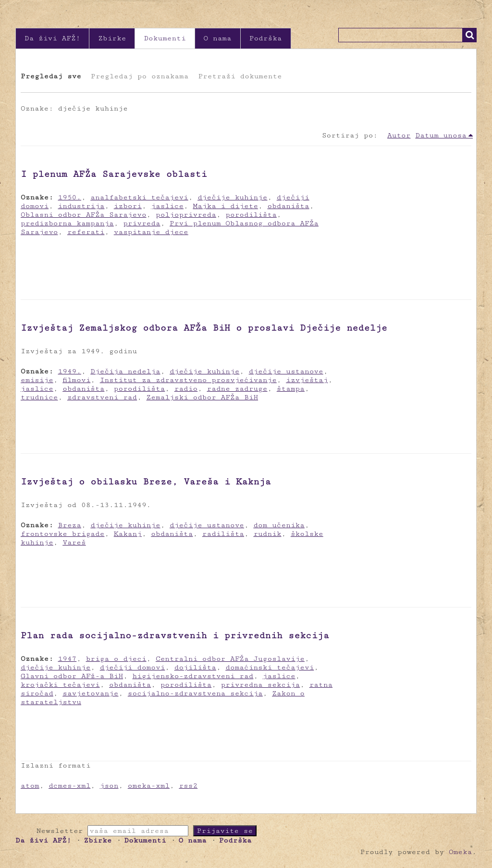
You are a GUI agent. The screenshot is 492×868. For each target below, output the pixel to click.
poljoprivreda (186, 215)
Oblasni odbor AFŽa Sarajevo (84, 215)
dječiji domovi (133, 667)
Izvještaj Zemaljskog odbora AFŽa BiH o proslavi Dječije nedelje (204, 328)
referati (86, 232)
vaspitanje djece (151, 232)
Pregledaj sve (51, 76)
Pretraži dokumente (240, 76)
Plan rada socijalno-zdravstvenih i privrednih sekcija (175, 635)
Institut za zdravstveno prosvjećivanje (188, 380)
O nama (218, 38)
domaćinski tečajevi (270, 667)
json (109, 786)
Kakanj (128, 534)
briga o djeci (116, 659)
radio (186, 389)
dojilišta (195, 667)
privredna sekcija (261, 685)
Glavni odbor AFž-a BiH (72, 676)
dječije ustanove (286, 371)
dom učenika (279, 525)
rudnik (267, 534)
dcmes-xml (69, 786)
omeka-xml (149, 786)
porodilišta (251, 215)
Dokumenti (165, 38)
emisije (37, 380)
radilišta (223, 534)
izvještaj (307, 380)
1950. (70, 197)
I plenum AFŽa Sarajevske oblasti (114, 174)
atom (30, 786)
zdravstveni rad (102, 397)
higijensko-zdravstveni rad (193, 676)
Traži (469, 35)
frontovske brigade (62, 534)
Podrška (266, 38)
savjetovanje (90, 693)
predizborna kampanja (67, 223)
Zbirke (112, 38)
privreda (142, 223)
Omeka (460, 852)
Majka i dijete (225, 206)
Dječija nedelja (125, 371)
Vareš (74, 542)
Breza (70, 525)
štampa (291, 389)
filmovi (76, 380)
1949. (70, 371)
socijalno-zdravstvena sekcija (195, 693)
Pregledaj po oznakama (140, 76)
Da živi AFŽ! (52, 38)
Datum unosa (441, 135)
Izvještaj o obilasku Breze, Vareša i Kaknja (146, 482)
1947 (68, 659)
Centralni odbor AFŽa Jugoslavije (230, 659)
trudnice (39, 397)
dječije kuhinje (232, 197)
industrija (81, 206)
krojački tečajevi (60, 685)
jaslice (167, 206)
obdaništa (288, 206)
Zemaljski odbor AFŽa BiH (203, 397)
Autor (399, 135)
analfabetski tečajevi (139, 197)
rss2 (188, 786)
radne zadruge (237, 389)
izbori (128, 206)
